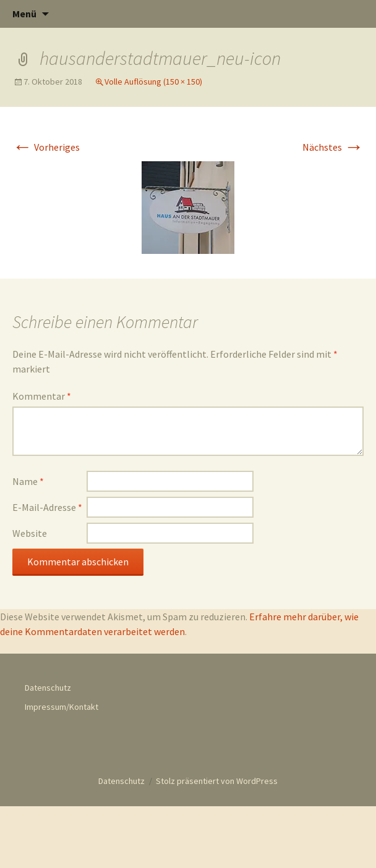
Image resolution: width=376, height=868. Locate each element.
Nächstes (333, 147)
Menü (24, 14)
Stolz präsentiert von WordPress (217, 781)
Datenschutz (48, 688)
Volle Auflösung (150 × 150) (153, 82)
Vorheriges (46, 147)
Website (30, 533)
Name (28, 481)
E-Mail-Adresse (47, 507)
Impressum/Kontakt (62, 707)
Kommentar (42, 396)
